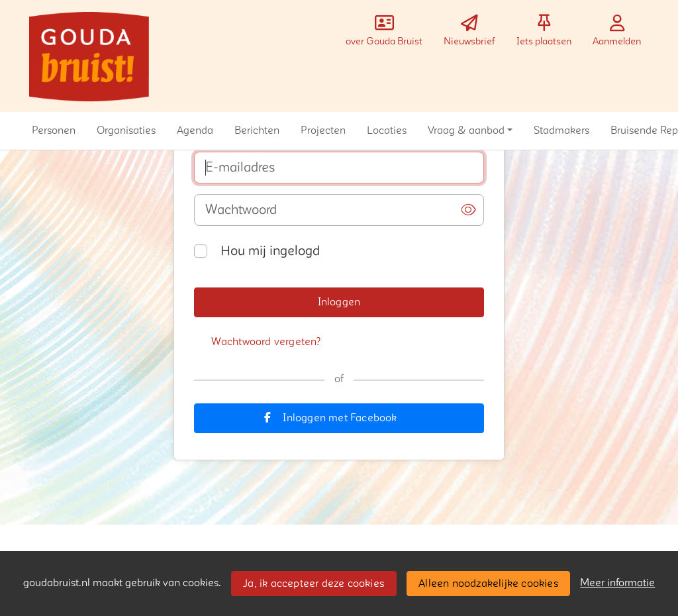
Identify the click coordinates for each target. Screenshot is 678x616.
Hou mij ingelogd (270, 251)
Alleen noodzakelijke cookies (488, 584)
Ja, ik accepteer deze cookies (314, 584)
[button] (54, 130)
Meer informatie (617, 583)
